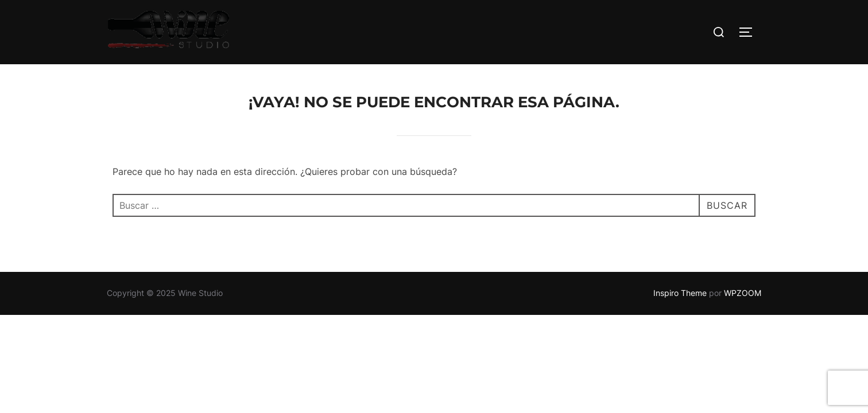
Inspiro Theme (680, 293)
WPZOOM (743, 293)
